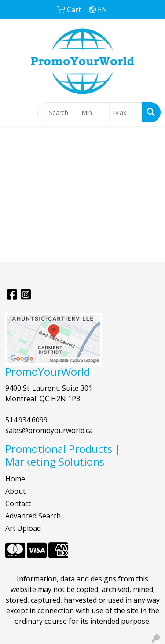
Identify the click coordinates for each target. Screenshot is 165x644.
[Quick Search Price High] (126, 112)
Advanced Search (33, 516)
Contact (18, 503)
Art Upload (23, 528)
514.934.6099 (26, 420)
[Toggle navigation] (14, 112)
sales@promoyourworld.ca (49, 430)
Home (15, 479)
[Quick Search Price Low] (93, 112)
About (15, 491)
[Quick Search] (57, 112)
